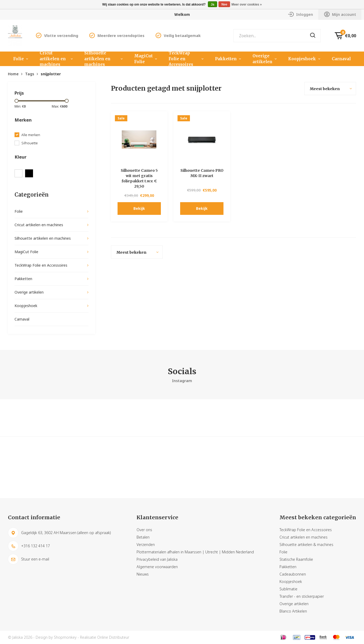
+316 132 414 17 (29, 546)
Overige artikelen (265, 59)
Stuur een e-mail (29, 559)
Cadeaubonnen (293, 574)
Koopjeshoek (305, 59)
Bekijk (139, 208)
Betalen (143, 537)
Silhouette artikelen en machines (104, 59)
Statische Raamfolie (296, 559)
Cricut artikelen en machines (57, 59)
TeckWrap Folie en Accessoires (186, 59)
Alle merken (31, 135)
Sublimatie (288, 589)
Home (13, 74)
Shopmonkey (65, 637)
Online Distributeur (113, 637)
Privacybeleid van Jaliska (157, 559)
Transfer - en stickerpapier (302, 596)
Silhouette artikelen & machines (306, 545)
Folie (21, 59)
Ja (213, 4)
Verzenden (146, 545)
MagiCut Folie (146, 59)
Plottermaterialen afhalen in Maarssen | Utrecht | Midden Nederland (195, 552)
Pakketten (228, 59)
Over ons (144, 530)
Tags (30, 74)
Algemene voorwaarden (157, 567)
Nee (224, 4)
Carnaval (341, 59)
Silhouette (30, 143)
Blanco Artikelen (293, 611)
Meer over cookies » (247, 4)
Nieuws (143, 574)
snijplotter (51, 74)
